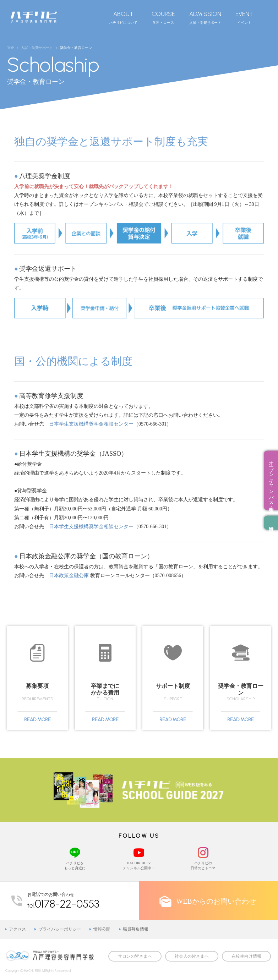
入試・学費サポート (205, 17)
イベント (244, 17)
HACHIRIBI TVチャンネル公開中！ (139, 858)
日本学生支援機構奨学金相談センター (91, 424)
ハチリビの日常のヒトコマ (203, 858)
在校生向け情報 (246, 956)
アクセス (17, 929)
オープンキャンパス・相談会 (271, 480)
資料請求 (271, 522)
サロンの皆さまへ (135, 956)
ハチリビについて (123, 17)
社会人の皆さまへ (192, 956)
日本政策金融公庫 (69, 576)
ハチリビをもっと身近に (75, 858)
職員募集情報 (136, 929)
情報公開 (102, 929)
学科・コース (163, 17)
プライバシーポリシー (60, 929)
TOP (10, 48)
